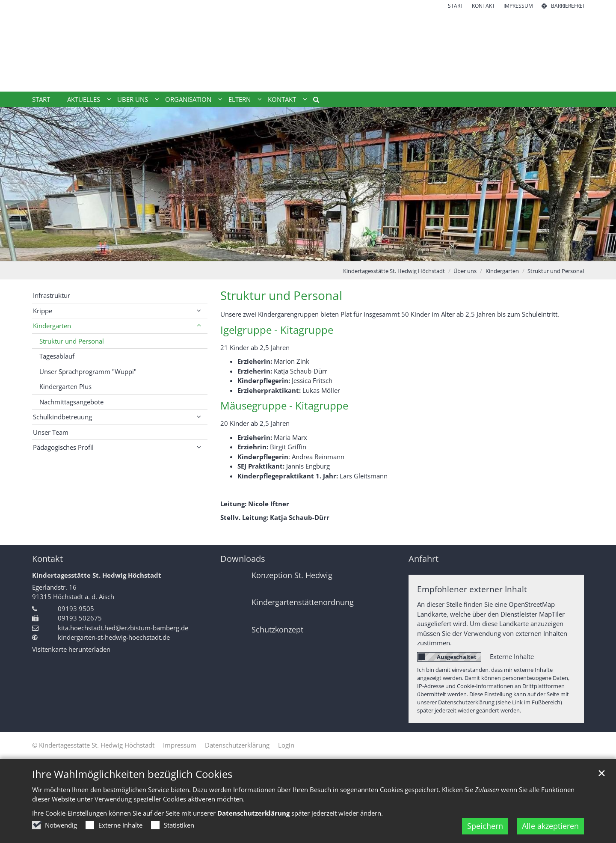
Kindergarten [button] (52, 326)
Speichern (485, 826)
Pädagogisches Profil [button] (63, 447)
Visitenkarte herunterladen (71, 649)
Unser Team (51, 432)
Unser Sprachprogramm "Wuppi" (88, 371)
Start (41, 99)
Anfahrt (423, 559)
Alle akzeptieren (550, 826)
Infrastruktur (52, 295)
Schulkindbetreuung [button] (62, 417)
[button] (313, 101)
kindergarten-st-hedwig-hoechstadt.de (114, 637)
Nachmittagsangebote (71, 402)
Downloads (243, 559)
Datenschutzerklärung (253, 813)
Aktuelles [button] (84, 99)
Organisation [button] (188, 99)
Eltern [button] (240, 99)
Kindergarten (502, 271)
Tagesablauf (57, 356)
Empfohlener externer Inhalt (472, 589)
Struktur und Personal (556, 271)
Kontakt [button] (282, 99)
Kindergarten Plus (65, 386)
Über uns (465, 271)
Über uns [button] (133, 99)
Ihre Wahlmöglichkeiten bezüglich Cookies (132, 774)
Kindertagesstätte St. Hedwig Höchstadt (394, 271)
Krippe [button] (43, 311)
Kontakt (47, 559)
